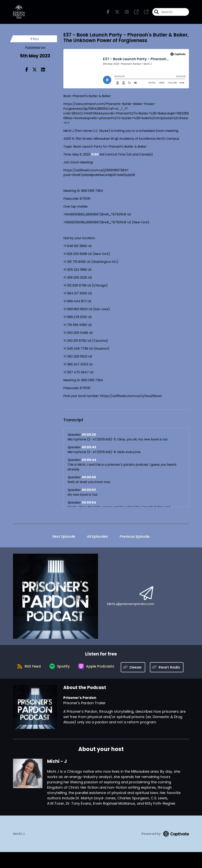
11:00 (95, 156)
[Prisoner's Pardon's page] (134, 13)
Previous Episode (135, 538)
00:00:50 (89, 479)
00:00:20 (89, 437)
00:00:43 (89, 449)
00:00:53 (89, 492)
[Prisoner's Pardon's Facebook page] (108, 13)
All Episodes (97, 538)
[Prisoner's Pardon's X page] (115, 13)
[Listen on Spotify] (78, 669)
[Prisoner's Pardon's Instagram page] (124, 13)
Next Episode (64, 538)
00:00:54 (89, 504)
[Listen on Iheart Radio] (99, 683)
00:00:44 (89, 462)
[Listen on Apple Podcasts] (117, 669)
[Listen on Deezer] (155, 669)
